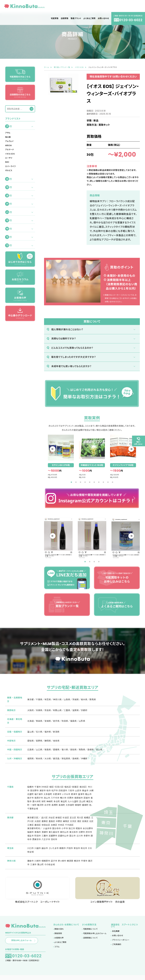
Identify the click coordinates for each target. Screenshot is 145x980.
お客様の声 (59, 942)
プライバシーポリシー (121, 944)
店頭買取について (91, 942)
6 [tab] (94, 482)
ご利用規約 (117, 948)
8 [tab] (103, 482)
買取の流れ (59, 933)
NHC (7, 162)
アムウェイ (9, 141)
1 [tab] (71, 482)
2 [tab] (76, 482)
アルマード (10, 150)
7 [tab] (99, 482)
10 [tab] (113, 482)
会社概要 (116, 935)
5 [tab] (90, 482)
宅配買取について (91, 933)
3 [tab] (81, 482)
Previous (55, 449)
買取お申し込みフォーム (28, 945)
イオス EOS (10, 154)
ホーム (47, 67)
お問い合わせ (118, 939)
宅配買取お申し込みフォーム (95, 937)
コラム (57, 950)
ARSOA (8, 146)
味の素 (8, 137)
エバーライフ (10, 166)
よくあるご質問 (60, 946)
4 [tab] (85, 482)
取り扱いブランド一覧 (62, 67)
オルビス (9, 170)
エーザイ (9, 158)
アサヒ (8, 133)
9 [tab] (108, 482)
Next (130, 449)
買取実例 (58, 937)
